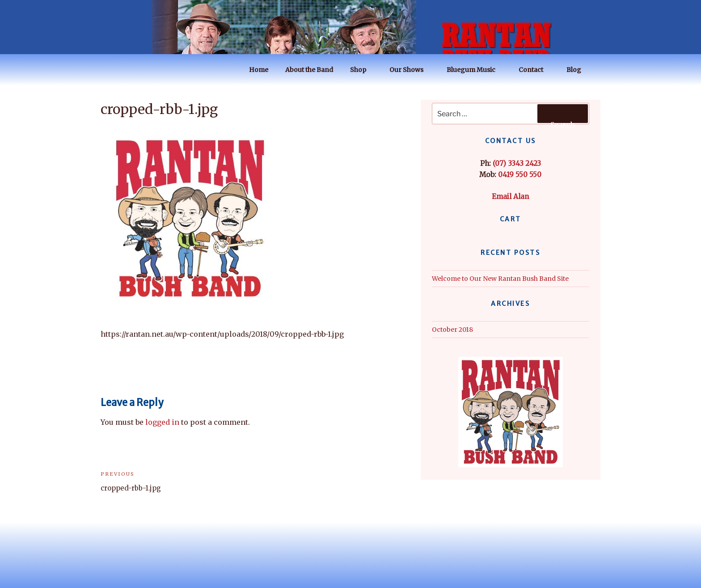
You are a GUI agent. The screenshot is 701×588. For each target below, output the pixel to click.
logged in (162, 422)
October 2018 (452, 330)
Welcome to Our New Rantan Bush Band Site (500, 279)
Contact (535, 70)
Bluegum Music (475, 70)
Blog (578, 70)
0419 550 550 (520, 175)
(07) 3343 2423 (517, 163)
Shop (362, 70)
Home (259, 70)
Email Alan (510, 197)
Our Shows (411, 70)
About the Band (309, 70)
